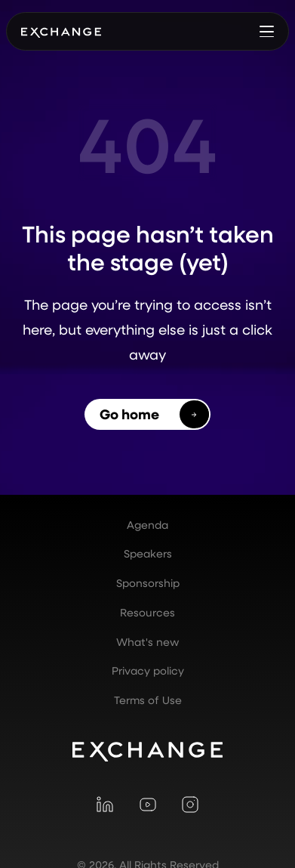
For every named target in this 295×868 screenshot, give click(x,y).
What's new (147, 642)
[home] (61, 32)
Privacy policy (148, 671)
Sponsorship (148, 583)
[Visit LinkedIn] (105, 804)
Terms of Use (148, 700)
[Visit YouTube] (147, 804)
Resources (147, 613)
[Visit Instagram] (190, 804)
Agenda (147, 525)
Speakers (148, 554)
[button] (267, 31)
